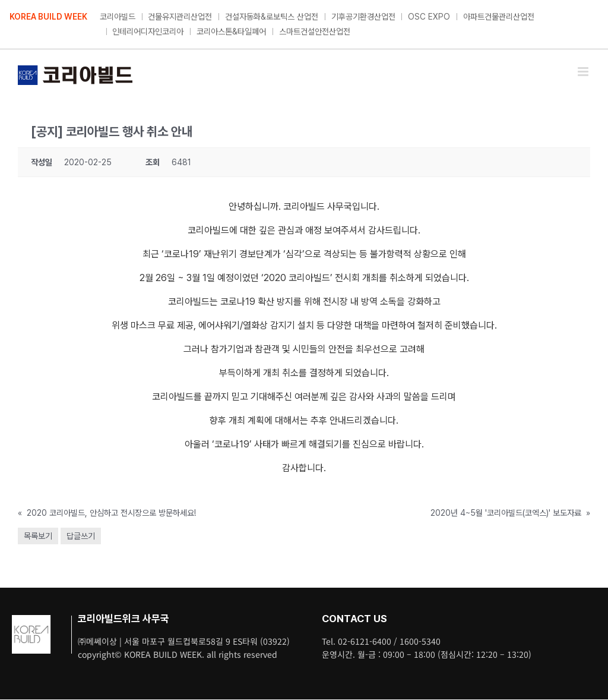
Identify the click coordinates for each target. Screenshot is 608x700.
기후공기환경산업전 (363, 17)
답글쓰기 (81, 536)
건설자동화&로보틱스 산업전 (272, 17)
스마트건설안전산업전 (315, 31)
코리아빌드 (118, 17)
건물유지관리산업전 (180, 17)
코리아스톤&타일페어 (231, 31)
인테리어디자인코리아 (148, 31)
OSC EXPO (429, 17)
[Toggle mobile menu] (584, 72)
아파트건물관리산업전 (499, 17)
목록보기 (38, 536)
